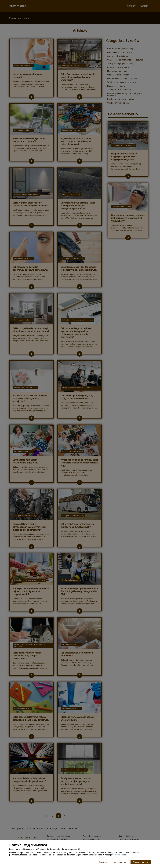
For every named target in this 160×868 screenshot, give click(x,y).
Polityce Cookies (119, 855)
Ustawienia (103, 862)
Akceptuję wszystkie (141, 862)
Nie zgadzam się (120, 862)
